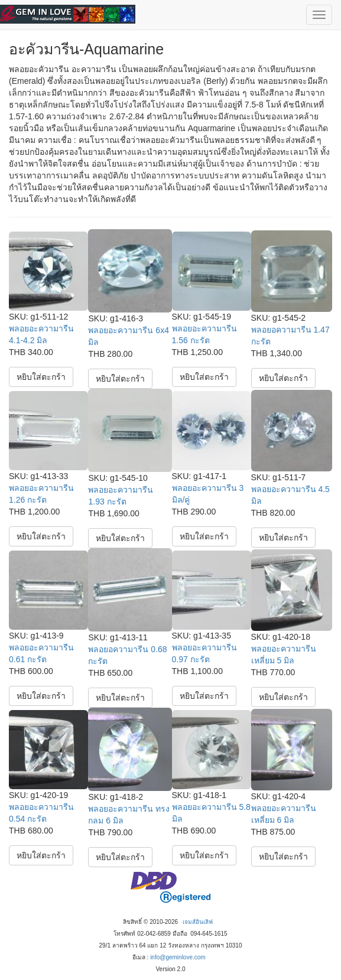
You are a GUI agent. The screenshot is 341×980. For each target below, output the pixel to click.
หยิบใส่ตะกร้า (41, 377)
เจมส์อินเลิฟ (198, 922)
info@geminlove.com (178, 957)
